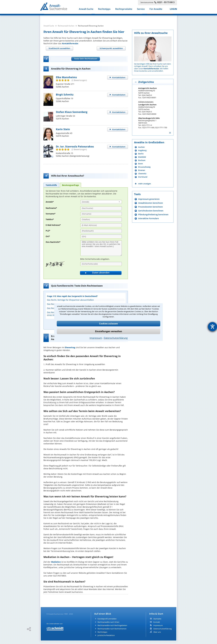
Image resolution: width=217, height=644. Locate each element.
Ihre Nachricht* (53, 242)
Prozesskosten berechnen (151, 207)
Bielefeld (142, 157)
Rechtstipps (104, 9)
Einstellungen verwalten (109, 331)
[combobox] (101, 202)
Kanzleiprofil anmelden (107, 619)
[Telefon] (101, 220)
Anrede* (50, 202)
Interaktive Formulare (148, 218)
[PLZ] (101, 231)
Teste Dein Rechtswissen (86, 59)
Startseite (157, 619)
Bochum (142, 160)
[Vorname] (101, 214)
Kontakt (157, 622)
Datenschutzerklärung (116, 338)
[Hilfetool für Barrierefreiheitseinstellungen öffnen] (212, 327)
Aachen (141, 147)
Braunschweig (144, 167)
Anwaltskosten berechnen (151, 203)
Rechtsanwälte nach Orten (108, 622)
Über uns (157, 632)
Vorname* (51, 214)
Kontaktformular (70, 43)
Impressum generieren (149, 199)
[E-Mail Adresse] (101, 225)
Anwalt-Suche (86, 9)
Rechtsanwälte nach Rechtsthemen (112, 629)
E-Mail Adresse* (53, 225)
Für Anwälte (156, 9)
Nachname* (51, 208)
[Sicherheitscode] (101, 264)
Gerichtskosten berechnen (151, 211)
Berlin (141, 154)
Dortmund (143, 177)
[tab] (59, 48)
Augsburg (142, 150)
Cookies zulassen (108, 324)
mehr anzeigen (145, 184)
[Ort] (101, 237)
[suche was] (65, 18)
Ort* (48, 236)
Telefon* (50, 219)
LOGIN (173, 9)
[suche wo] (116, 18)
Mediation (56, 562)
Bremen (142, 170)
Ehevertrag (70, 347)
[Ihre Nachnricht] (101, 248)
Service (141, 9)
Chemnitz (142, 174)
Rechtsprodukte (124, 9)
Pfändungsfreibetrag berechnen (153, 215)
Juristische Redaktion (106, 635)
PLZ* (48, 231)
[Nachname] (101, 208)
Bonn (141, 164)
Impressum (96, 338)
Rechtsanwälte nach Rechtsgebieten (112, 625)
